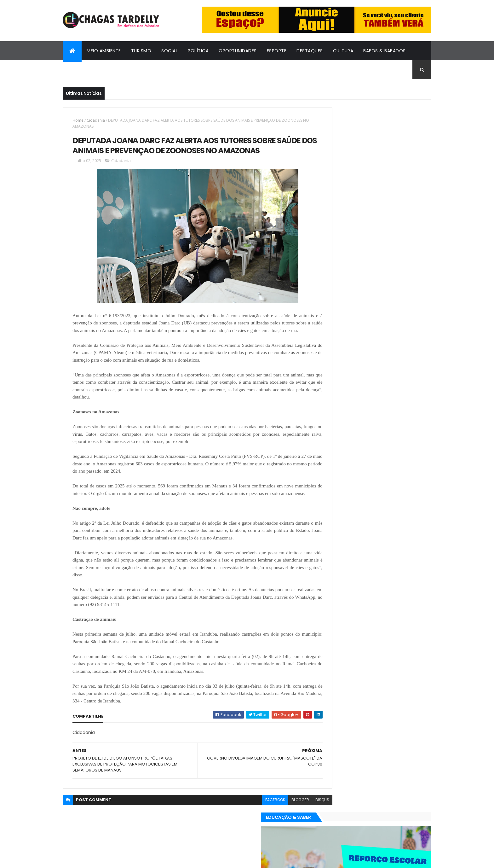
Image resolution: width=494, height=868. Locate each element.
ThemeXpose (97, 859)
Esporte (277, 51)
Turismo (141, 51)
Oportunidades (238, 51)
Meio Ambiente (104, 51)
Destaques (310, 51)
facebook (247, 826)
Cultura (343, 51)
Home (78, 120)
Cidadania (80, 70)
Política (198, 51)
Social (169, 51)
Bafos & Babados (385, 51)
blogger (273, 826)
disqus (295, 826)
